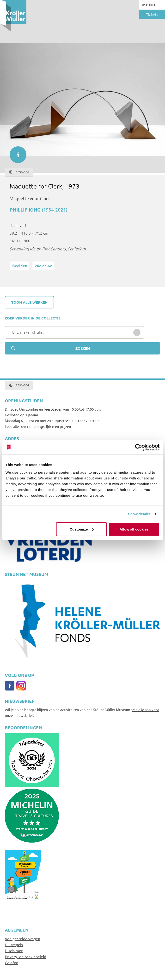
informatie (16, 152)
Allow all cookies (134, 529)
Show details (139, 514)
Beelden (20, 266)
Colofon (12, 962)
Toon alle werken (29, 302)
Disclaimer (14, 950)
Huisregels (14, 945)
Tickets (152, 14)
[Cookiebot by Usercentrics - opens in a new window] (138, 447)
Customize (82, 529)
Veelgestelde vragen (22, 939)
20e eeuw (43, 266)
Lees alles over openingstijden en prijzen (38, 426)
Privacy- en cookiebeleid (25, 956)
